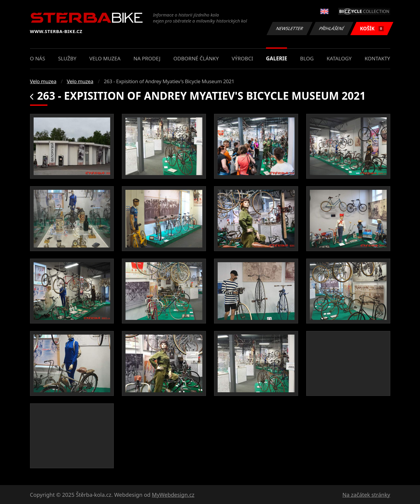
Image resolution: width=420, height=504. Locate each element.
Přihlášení (332, 28)
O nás (38, 58)
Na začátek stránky (366, 495)
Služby (67, 58)
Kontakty (377, 58)
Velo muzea (105, 58)
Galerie (276, 58)
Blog (307, 58)
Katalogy (339, 58)
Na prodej (147, 58)
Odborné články (196, 58)
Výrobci (242, 58)
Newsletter (290, 28)
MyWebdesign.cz (173, 495)
